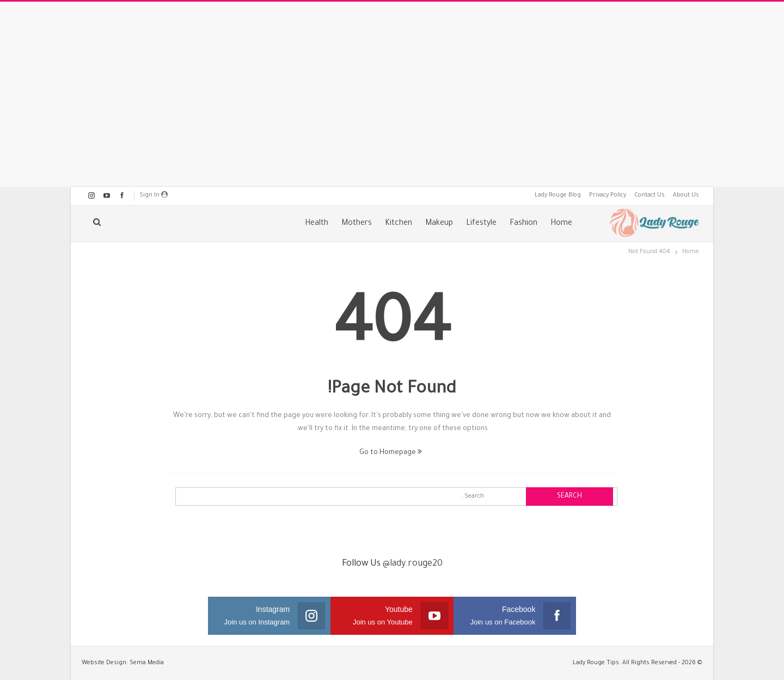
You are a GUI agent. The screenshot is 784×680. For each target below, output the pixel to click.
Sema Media (147, 663)
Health (317, 224)
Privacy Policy (608, 195)
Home (561, 224)
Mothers (357, 224)
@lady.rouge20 (413, 564)
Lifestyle (481, 224)
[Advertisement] (392, 94)
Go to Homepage (391, 453)
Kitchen (399, 224)
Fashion (523, 224)
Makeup (439, 224)
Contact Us (650, 195)
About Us (686, 195)
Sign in (154, 195)
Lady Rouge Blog (558, 195)
